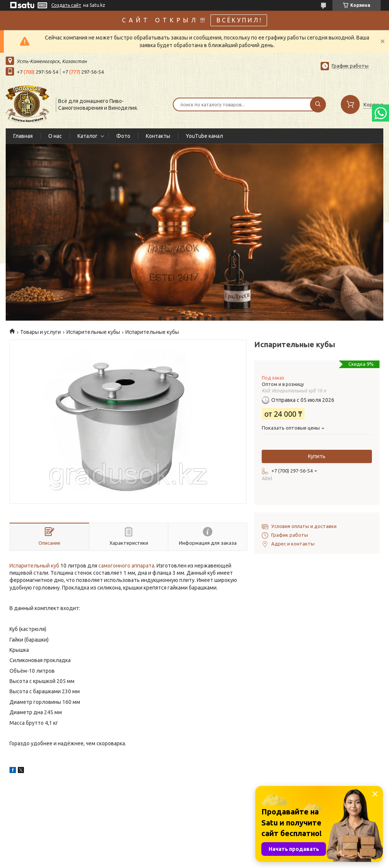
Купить (317, 456)
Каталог (88, 136)
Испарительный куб (34, 566)
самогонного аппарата (126, 566)
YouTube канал (204, 136)
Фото (123, 136)
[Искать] (318, 104)
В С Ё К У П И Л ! (239, 20)
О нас (55, 136)
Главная (23, 136)
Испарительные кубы (93, 332)
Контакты (158, 136)
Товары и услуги (40, 332)
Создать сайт (66, 5)
